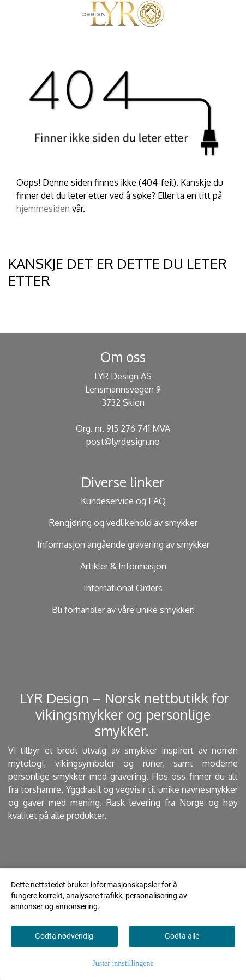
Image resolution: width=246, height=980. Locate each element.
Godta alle (182, 936)
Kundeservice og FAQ (123, 501)
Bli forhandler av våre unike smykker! (123, 610)
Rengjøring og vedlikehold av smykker (123, 523)
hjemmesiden (43, 209)
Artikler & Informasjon (123, 566)
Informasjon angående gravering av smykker (123, 544)
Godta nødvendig (64, 936)
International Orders (123, 588)
